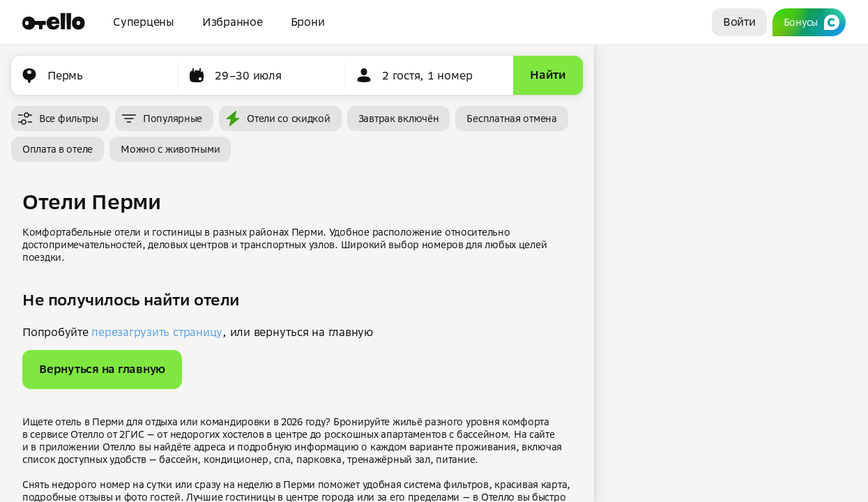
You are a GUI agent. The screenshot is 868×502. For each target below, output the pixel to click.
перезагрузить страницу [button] (157, 332)
